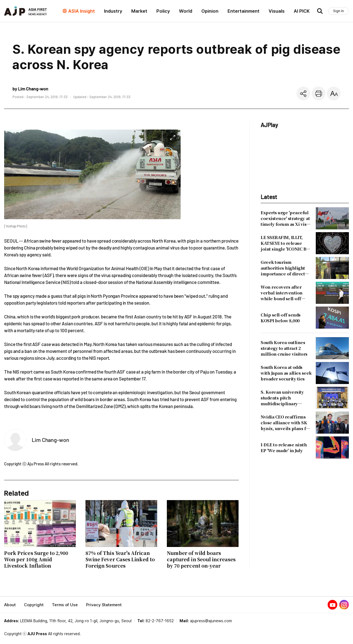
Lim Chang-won (50, 440)
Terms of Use (65, 605)
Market (139, 11)
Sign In (339, 11)
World (186, 11)
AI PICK (302, 11)
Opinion (210, 11)
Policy (163, 11)
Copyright (34, 605)
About (10, 605)
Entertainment (244, 11)
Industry (113, 11)
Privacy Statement (104, 605)
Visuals (277, 11)
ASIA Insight (81, 11)
